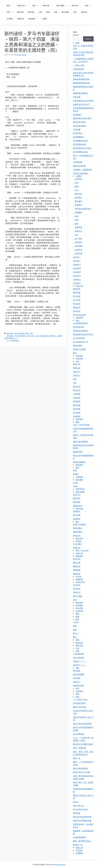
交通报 (45, 19)
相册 (77, 617)
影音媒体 (79, 480)
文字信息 (77, 300)
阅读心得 (79, 848)
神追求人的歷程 (79, 349)
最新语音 (77, 574)
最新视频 (77, 570)
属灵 (77, 468)
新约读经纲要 (79, 674)
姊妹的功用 (78, 452)
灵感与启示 (23, 5)
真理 (76, 220)
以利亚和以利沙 (79, 703)
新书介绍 (77, 559)
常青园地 (79, 477)
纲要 (77, 640)
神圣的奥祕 (78, 346)
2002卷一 (77, 257)
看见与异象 (78, 596)
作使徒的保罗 (79, 69)
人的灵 (76, 622)
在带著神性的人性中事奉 (83, 101)
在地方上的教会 (79, 524)
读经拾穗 (78, 246)
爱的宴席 (79, 603)
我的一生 (77, 758)
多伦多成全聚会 (79, 126)
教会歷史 (78, 197)
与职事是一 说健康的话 (82, 170)
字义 (76, 190)
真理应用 (77, 401)
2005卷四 (77, 268)
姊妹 (48, 12)
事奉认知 (77, 364)
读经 (36, 5)
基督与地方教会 (79, 122)
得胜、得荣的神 (79, 748)
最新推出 (79, 556)
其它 (75, 383)
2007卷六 (77, 276)
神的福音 (77, 813)
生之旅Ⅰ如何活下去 (81, 342)
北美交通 (77, 97)
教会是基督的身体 (80, 768)
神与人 (76, 633)
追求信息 (77, 311)
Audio (76, 482)
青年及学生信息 (79, 315)
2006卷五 (77, 272)
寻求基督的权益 (79, 144)
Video (75, 486)
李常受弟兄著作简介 (82, 209)
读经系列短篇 (79, 686)
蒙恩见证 (21, 19)
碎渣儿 (76, 802)
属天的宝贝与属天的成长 (83, 744)
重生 (75, 353)
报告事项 (79, 419)
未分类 (78, 576)
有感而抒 (78, 205)
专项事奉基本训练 (80, 141)
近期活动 (77, 548)
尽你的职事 (78, 162)
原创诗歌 (79, 359)
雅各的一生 (78, 845)
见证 (76, 235)
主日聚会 (10, 19)
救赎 (75, 630)
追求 (77, 688)
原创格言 (77, 511)
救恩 (75, 626)
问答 (11, 12)
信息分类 (77, 5)
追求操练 (77, 413)
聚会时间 (79, 643)
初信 (76, 183)
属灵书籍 (20, 12)
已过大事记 (78, 544)
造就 (75, 12)
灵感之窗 (78, 253)
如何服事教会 (79, 137)
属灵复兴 (77, 498)
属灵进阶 (77, 502)
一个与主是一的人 (80, 699)
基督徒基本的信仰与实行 (83, 334)
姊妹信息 (77, 289)
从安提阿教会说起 (80, 152)
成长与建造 (63, 5)
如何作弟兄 (78, 133)
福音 (11, 5)
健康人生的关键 (79, 707)
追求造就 (79, 691)
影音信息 (31, 12)
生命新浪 (79, 611)
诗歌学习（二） (79, 665)
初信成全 (79, 356)
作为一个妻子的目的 (81, 425)
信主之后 (77, 495)
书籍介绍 (79, 553)
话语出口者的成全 (80, 173)
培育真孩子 (78, 115)
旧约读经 (77, 678)
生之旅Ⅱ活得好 (79, 338)
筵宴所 (76, 474)
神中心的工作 (79, 806)
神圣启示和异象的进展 (82, 821)
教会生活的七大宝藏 (81, 772)
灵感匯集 (79, 853)
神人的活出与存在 (80, 809)
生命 (76, 216)
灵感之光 (77, 592)
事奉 (77, 43)
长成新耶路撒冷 (79, 837)
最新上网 (77, 563)
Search (76, 35)
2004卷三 (77, 265)
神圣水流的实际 (79, 166)
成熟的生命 (78, 506)
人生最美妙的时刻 (80, 323)
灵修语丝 (77, 519)
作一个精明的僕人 (13, 340)
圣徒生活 (78, 231)
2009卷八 (77, 283)
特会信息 (77, 304)
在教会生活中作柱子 (81, 104)
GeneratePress (60, 864)
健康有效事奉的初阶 (81, 79)
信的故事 (34, 19)
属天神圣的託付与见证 (82, 148)
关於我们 (79, 850)
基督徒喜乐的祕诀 (80, 331)
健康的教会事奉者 (80, 93)
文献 (75, 470)
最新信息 (77, 566)
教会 (89, 5)
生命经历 (77, 398)
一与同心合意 (79, 65)
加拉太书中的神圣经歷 (82, 724)
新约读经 (10, 333)
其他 (75, 379)
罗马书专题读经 (19, 333)
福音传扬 (77, 405)
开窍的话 (77, 589)
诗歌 (56, 12)
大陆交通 (77, 129)
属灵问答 (78, 194)
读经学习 (77, 682)
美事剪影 (78, 227)
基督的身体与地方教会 (82, 118)
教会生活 (77, 387)
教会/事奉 (65, 12)
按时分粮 (48, 5)
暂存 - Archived (82, 550)
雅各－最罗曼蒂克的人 (82, 841)
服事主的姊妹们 (79, 462)
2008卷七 (77, 279)
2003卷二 (77, 261)
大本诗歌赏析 (79, 654)
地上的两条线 (79, 734)
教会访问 (79, 538)
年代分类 (77, 296)
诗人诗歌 (78, 238)
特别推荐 (79, 605)
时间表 (78, 541)
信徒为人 (77, 372)
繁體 (75, 32)
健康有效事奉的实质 (81, 83)
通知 (77, 694)
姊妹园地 (79, 465)
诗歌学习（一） (79, 661)
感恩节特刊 (80, 489)
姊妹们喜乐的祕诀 (80, 442)
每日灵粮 (77, 515)
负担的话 (78, 250)
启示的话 (77, 585)
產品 (77, 614)
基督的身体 (78, 532)
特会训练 (79, 608)
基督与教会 (78, 528)
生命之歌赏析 (79, 658)
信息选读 (78, 179)
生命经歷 (77, 394)
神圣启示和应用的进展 (82, 817)
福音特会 (84, 12)
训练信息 (77, 307)
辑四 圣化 (29, 333)
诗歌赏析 (78, 242)
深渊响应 (78, 212)
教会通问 (78, 201)
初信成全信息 (79, 327)
